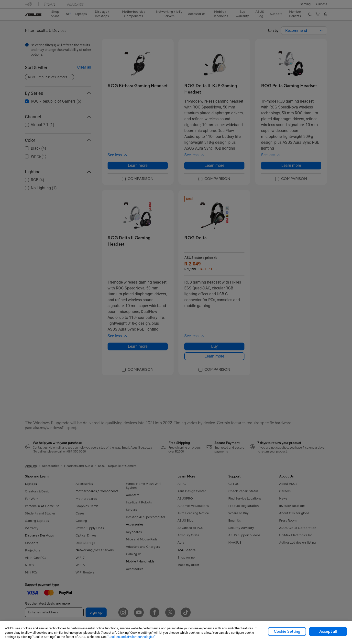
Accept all (328, 632)
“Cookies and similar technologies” (131, 637)
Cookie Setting (287, 632)
